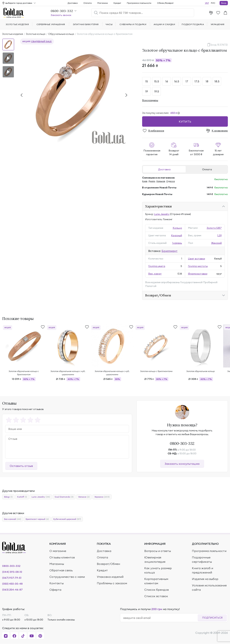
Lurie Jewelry (162, 214)
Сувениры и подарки (133, 24)
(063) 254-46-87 (12, 590)
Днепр (152, 181)
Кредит (117, 3)
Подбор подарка (193, 24)
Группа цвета (157, 266)
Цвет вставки (196, 259)
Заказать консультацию (182, 464)
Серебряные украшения (51, 24)
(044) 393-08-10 (12, 572)
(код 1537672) (219, 45)
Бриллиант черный (37, 519)
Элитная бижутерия (86, 24)
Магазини (103, 3)
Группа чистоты (198, 266)
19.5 (157, 91)
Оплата (207, 169)
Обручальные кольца (61, 34)
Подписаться (212, 618)
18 (207, 81)
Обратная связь (61, 570)
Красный (177, 235)
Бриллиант (170, 251)
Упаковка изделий (110, 577)
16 (167, 81)
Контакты (57, 583)
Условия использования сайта (209, 587)
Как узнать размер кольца (158, 570)
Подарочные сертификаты (202, 559)
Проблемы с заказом (112, 583)
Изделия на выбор (205, 579)
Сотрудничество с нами (67, 577)
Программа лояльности (139, 3)
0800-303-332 (182, 443)
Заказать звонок (61, 15)
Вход (224, 3)
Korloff (22, 497)
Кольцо (177, 228)
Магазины (57, 564)
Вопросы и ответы (158, 551)
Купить (185, 121)
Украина (102, 497)
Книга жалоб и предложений (203, 570)
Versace (84, 497)
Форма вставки (198, 274)
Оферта (55, 590)
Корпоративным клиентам (156, 581)
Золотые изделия (13, 34)
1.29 (219, 235)
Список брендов (157, 590)
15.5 (157, 81)
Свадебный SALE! (41, 41)
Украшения (218, 24)
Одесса (171, 181)
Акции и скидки (164, 24)
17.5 (197, 81)
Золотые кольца (36, 34)
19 (147, 91)
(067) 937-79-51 (12, 578)
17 (187, 81)
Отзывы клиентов (62, 557)
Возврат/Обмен (158, 295)
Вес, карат (155, 274)
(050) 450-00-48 (12, 584)
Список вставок (156, 596)
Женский (216, 243)
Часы (109, 24)
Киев (145, 181)
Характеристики (158, 206)
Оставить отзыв (21, 466)
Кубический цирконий (67, 519)
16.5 (177, 81)
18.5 (217, 81)
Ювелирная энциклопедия (155, 559)
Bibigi (8, 497)
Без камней (13, 519)
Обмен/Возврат (165, 3)
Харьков (161, 181)
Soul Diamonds (64, 497)
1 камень (177, 243)
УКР (207, 3)
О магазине (58, 551)
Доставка (164, 169)
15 (147, 81)
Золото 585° (214, 228)
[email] (160, 618)
